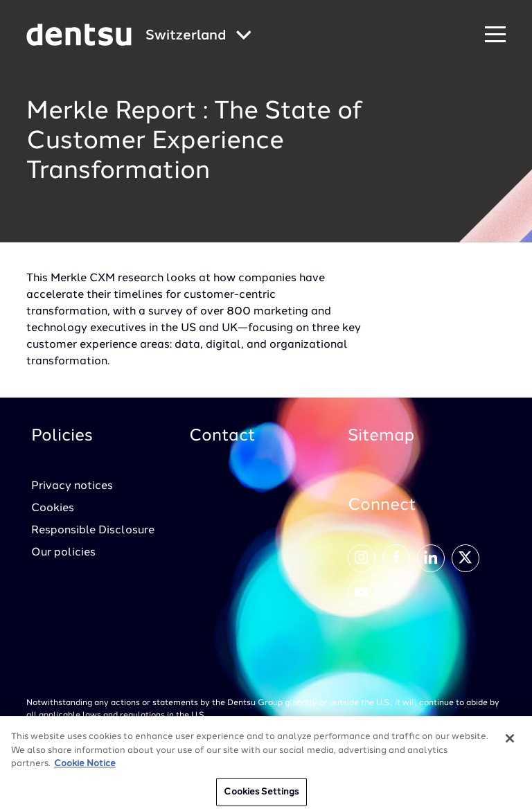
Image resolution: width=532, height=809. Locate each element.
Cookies (53, 508)
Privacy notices (72, 486)
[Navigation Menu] (495, 35)
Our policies (63, 553)
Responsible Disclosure (93, 531)
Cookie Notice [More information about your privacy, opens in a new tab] (85, 768)
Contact (222, 436)
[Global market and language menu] (198, 36)
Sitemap (381, 436)
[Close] (510, 743)
